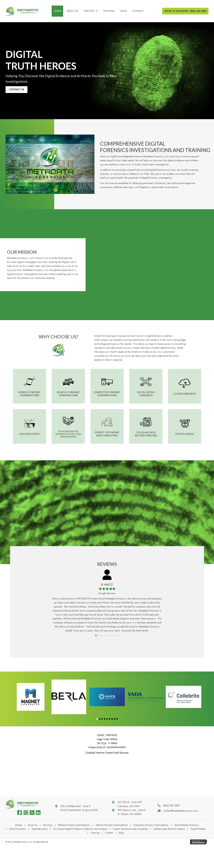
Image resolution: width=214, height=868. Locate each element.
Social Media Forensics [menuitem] (186, 849)
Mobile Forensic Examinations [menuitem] (74, 849)
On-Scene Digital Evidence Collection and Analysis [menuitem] (80, 853)
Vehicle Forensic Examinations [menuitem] (112, 849)
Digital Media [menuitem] (198, 853)
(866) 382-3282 (171, 817)
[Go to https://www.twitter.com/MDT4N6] (32, 836)
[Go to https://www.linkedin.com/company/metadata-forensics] (38, 836)
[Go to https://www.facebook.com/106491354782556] (20, 836)
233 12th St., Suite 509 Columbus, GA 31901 (130, 816)
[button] (16, 90)
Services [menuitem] (48, 849)
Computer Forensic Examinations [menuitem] (151, 849)
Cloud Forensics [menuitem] (18, 853)
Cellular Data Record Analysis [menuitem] (169, 853)
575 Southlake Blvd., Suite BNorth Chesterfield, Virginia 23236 (79, 820)
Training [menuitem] (95, 857)
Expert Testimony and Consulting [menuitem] (130, 853)
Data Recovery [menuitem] (40, 853)
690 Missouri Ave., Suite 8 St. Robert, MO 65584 (132, 824)
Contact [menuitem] (109, 857)
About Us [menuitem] (32, 849)
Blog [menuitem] (121, 857)
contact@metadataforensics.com (180, 823)
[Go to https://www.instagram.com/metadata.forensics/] (26, 836)
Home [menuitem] (19, 849)
